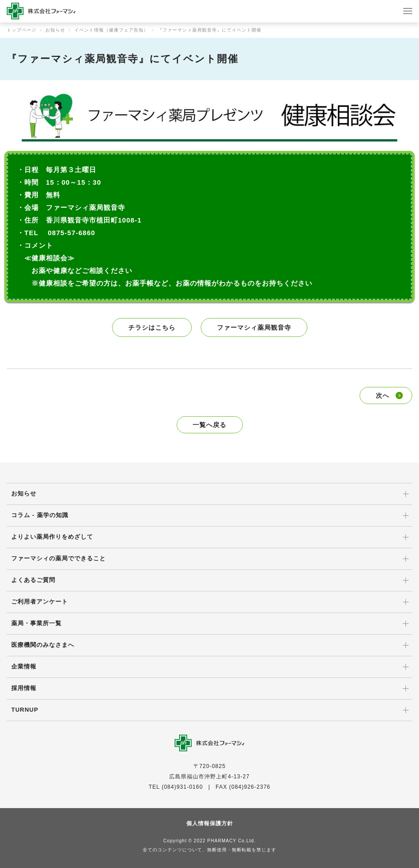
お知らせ (55, 30)
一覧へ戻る (209, 425)
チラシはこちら (152, 327)
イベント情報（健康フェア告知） (111, 30)
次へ (383, 395)
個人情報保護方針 (210, 823)
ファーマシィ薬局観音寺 (254, 327)
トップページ (22, 30)
